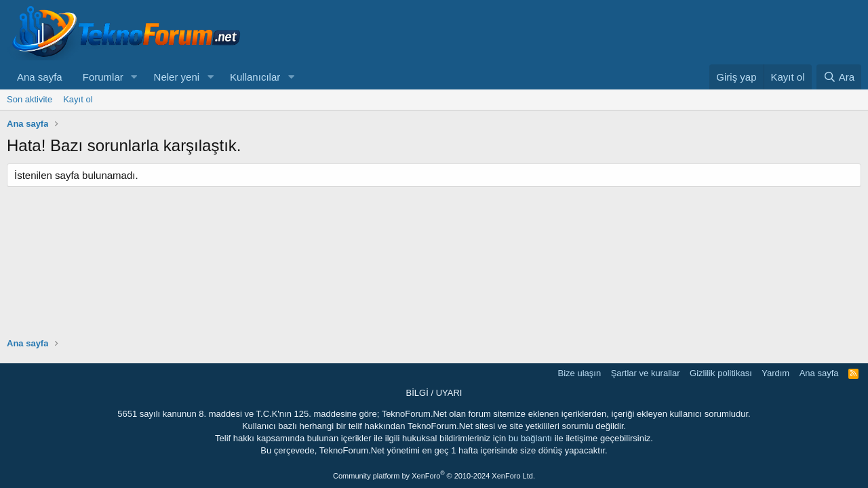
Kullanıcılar (255, 77)
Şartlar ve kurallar (646, 373)
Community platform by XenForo (434, 476)
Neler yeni (177, 77)
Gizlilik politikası (721, 373)
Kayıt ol (78, 99)
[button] (134, 77)
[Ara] (839, 77)
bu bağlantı (530, 438)
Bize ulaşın (580, 373)
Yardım (775, 373)
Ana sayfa (40, 77)
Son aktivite (29, 99)
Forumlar (103, 77)
